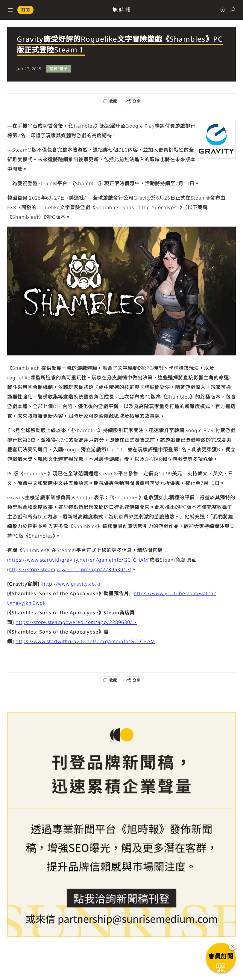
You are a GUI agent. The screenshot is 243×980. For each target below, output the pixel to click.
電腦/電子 (58, 69)
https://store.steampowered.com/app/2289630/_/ (69, 569)
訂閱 (25, 10)
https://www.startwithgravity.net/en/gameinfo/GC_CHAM (78, 560)
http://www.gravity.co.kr (72, 584)
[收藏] (110, 101)
